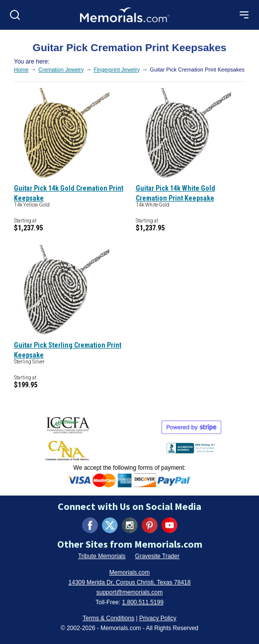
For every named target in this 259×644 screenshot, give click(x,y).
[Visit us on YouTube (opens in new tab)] (170, 525)
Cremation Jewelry (61, 70)
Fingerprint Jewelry (117, 70)
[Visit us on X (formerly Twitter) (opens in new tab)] (110, 525)
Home (21, 70)
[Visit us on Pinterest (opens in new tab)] (150, 525)
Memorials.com (129, 572)
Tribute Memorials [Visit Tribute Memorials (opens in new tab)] (102, 556)
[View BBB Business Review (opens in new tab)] (192, 446)
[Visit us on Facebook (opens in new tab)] (90, 525)
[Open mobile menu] (244, 15)
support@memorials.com (130, 592)
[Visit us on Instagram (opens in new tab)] (130, 525)
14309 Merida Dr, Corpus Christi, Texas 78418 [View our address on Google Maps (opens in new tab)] (130, 582)
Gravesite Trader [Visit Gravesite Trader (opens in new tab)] (157, 556)
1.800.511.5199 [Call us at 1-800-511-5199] (142, 602)
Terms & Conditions (108, 618)
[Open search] (15, 15)
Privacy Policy (158, 618)
